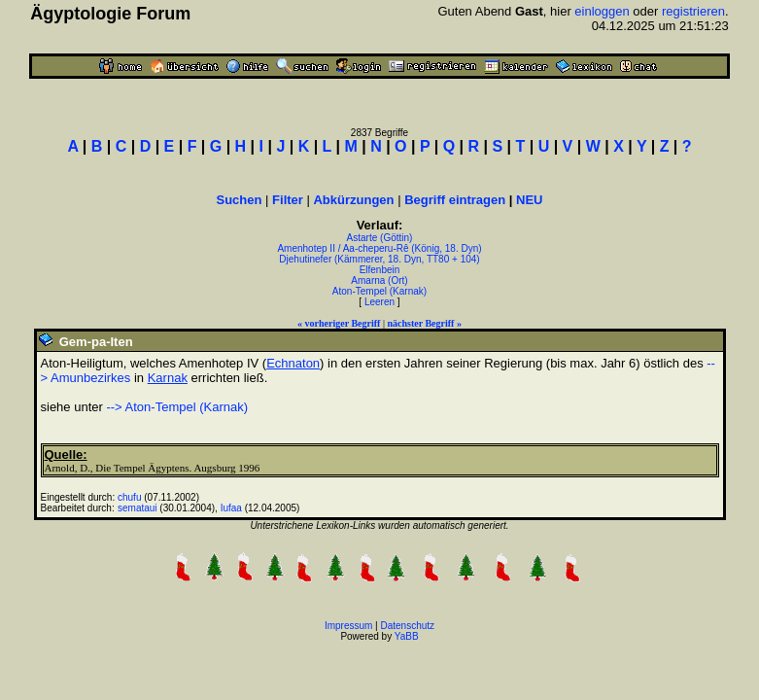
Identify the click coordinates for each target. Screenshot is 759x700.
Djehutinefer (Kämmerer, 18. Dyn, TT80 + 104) (379, 259)
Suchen (240, 200)
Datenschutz (408, 626)
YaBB (407, 636)
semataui (138, 508)
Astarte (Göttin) (380, 238)
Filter (288, 200)
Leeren (379, 302)
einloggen (602, 11)
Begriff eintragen (455, 200)
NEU (529, 200)
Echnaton (293, 363)
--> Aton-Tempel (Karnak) (177, 407)
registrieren (693, 11)
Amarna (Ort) (379, 280)
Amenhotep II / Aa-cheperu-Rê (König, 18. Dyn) (379, 248)
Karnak (168, 378)
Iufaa (231, 508)
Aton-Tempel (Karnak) (379, 291)
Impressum (348, 626)
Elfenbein (380, 270)
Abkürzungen (353, 200)
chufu (129, 497)
